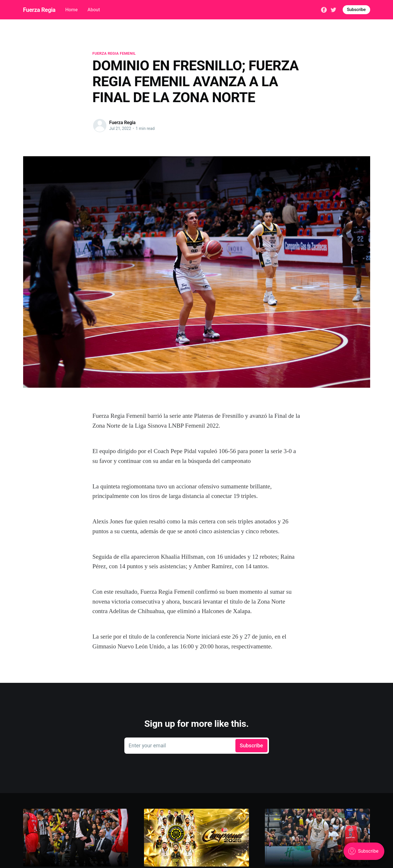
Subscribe (356, 10)
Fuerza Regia (39, 10)
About (94, 10)
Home (72, 10)
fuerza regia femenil (114, 53)
